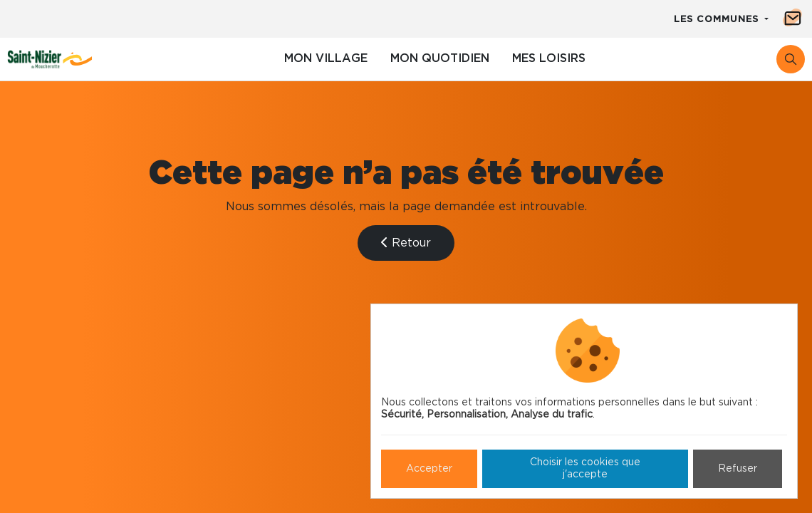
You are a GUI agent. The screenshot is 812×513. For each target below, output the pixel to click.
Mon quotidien (440, 58)
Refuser (738, 469)
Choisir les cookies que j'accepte (585, 468)
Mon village (326, 58)
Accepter (429, 469)
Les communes (718, 20)
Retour (406, 243)
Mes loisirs (549, 58)
